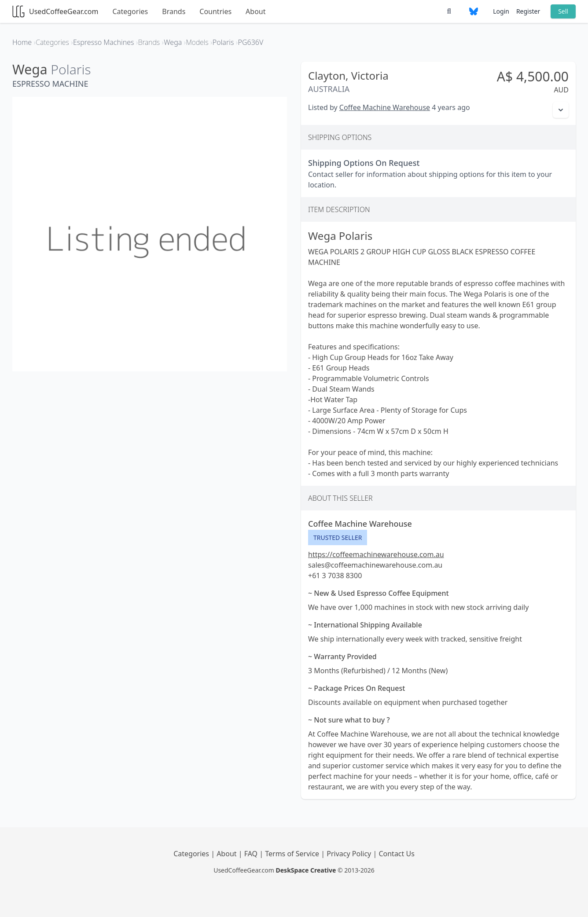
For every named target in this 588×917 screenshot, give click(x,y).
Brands (174, 11)
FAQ (252, 854)
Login (501, 11)
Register (528, 11)
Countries (215, 11)
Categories (130, 11)
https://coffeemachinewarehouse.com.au (376, 554)
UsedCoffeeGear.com (55, 11)
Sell (563, 11)
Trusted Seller (338, 537)
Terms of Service (293, 854)
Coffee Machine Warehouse (385, 107)
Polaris (71, 69)
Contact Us (396, 854)
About (255, 11)
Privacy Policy (350, 854)
